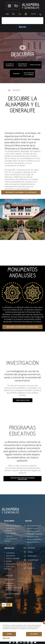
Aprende (16, 74)
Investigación (35, 65)
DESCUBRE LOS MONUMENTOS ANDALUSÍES (22, 327)
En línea (9, 561)
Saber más (6, 638)
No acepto (34, 634)
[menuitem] (34, 14)
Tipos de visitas (32, 528)
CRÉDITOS (9, 598)
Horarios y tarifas (33, 531)
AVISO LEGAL (10, 580)
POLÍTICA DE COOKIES (13, 594)
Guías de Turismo (33, 542)
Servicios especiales (34, 539)
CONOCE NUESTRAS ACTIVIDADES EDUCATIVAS (22, 479)
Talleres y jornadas (13, 558)
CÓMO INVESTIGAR (23, 400)
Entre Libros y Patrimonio (10, 568)
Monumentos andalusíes (23, 65)
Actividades (10, 553)
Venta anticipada (33, 526)
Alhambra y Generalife (10, 65)
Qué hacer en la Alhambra (29, 74)
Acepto (9, 634)
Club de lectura (11, 564)
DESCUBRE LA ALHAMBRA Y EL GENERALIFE (21, 192)
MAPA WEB (9, 576)
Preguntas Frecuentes (35, 534)
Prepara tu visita (33, 537)
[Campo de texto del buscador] (22, 21)
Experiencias (11, 556)
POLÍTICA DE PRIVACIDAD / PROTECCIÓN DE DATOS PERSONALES (14, 587)
